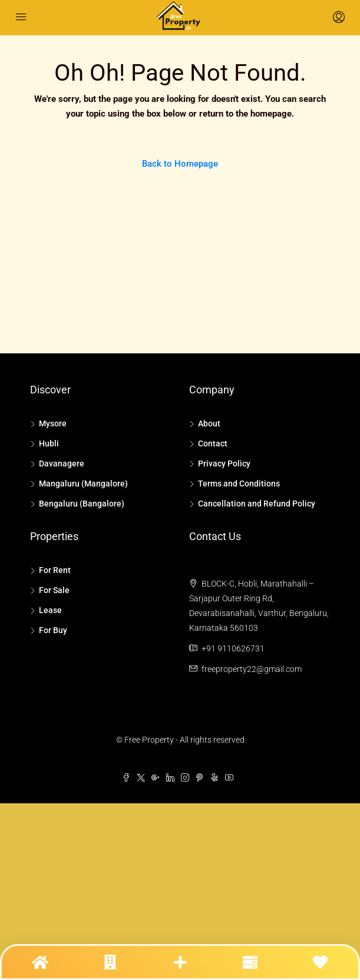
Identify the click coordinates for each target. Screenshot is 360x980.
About (209, 423)
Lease (50, 610)
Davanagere (62, 463)
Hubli (49, 443)
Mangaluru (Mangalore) (83, 484)
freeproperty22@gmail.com (252, 669)
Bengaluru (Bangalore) (82, 504)
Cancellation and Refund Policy (257, 504)
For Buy (53, 630)
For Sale (54, 590)
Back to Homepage (180, 164)
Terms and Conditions (239, 484)
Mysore (53, 423)
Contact (213, 443)
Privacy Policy (224, 463)
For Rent (55, 570)
